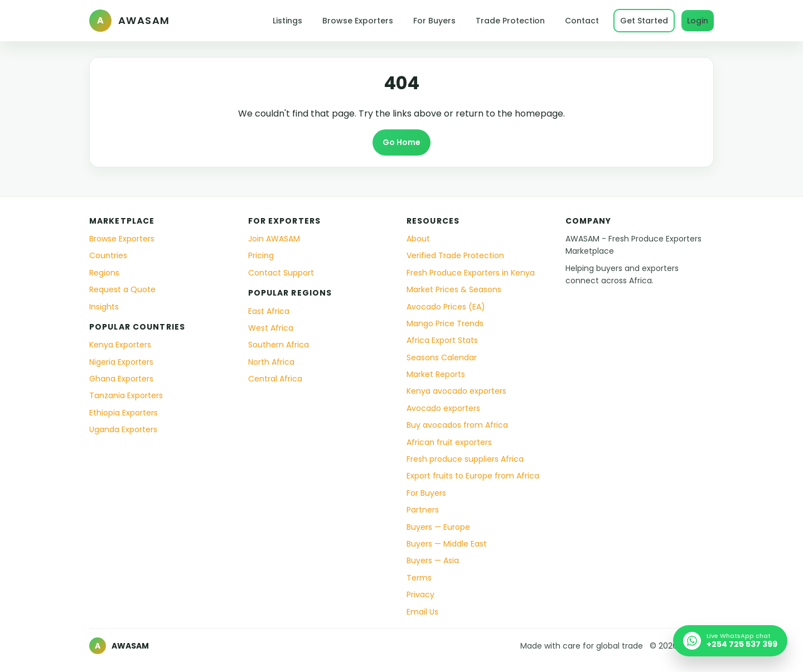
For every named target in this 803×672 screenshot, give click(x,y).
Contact (582, 21)
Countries (108, 255)
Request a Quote (122, 289)
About (418, 239)
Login (698, 21)
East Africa (269, 311)
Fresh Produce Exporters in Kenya (471, 273)
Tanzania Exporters (126, 395)
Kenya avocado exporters (456, 391)
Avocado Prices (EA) (446, 307)
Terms (419, 578)
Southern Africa (279, 345)
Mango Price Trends (445, 323)
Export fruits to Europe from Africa (473, 476)
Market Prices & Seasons (454, 289)
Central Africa (275, 379)
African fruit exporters (449, 442)
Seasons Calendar (442, 357)
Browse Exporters (358, 21)
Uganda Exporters (123, 429)
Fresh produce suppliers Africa (465, 459)
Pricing (261, 255)
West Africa (271, 328)
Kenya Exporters (120, 345)
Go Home (401, 142)
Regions (104, 273)
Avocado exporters (443, 408)
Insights (104, 307)
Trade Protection (510, 21)
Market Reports (436, 374)
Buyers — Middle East (447, 544)
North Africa (271, 362)
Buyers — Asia (433, 560)
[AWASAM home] (130, 21)
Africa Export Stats (442, 340)
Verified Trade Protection (455, 255)
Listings (287, 21)
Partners (423, 510)
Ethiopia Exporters (124, 413)
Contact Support (281, 273)
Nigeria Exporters (121, 362)
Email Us (422, 612)
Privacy (420, 594)
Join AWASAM (274, 239)
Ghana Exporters (121, 379)
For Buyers (434, 21)
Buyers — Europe (438, 527)
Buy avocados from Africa (457, 425)
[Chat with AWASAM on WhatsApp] (730, 641)
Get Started (644, 21)
